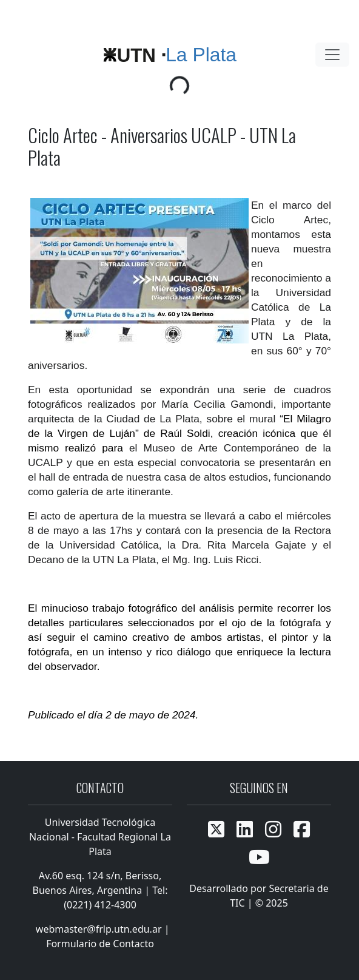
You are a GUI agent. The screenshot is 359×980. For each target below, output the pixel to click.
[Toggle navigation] (332, 55)
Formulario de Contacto (100, 944)
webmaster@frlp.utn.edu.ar (98, 929)
